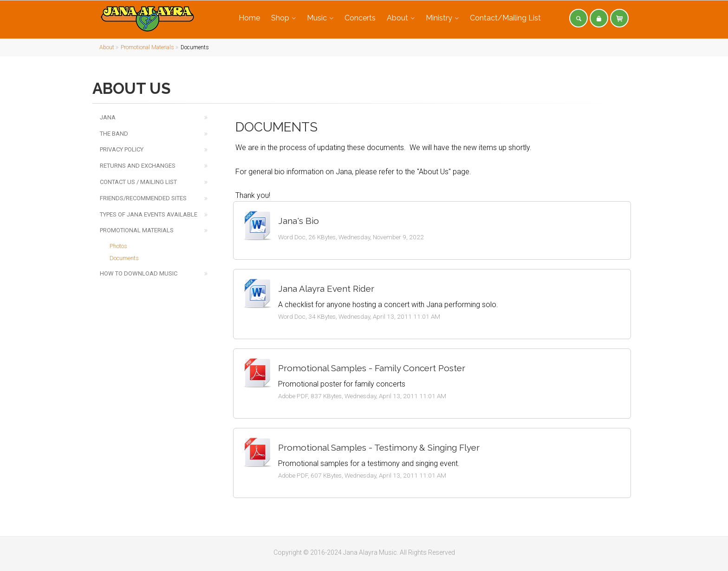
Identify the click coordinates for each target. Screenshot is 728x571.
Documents (124, 258)
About (397, 18)
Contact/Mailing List (505, 18)
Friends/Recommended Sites (143, 198)
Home (249, 18)
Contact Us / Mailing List (138, 182)
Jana (108, 117)
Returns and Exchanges (138, 166)
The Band (114, 134)
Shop (280, 18)
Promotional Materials (147, 47)
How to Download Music (139, 273)
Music (317, 18)
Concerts (360, 18)
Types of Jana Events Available (149, 214)
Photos (118, 246)
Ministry (439, 18)
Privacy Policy (122, 149)
